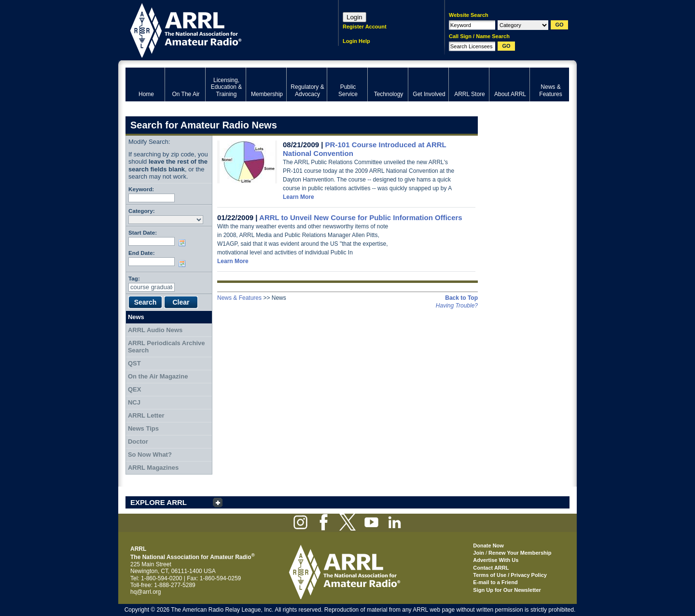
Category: (142, 211)
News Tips (143, 428)
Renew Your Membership (520, 553)
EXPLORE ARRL (159, 502)
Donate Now (488, 546)
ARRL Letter (146, 415)
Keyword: (141, 189)
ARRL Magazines (153, 468)
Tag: (134, 278)
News (136, 317)
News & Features (239, 298)
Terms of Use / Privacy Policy (510, 575)
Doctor (138, 441)
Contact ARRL (491, 568)
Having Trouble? (457, 306)
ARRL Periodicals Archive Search (167, 347)
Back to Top (461, 298)
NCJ (134, 402)
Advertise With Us (496, 560)
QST (134, 363)
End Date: (142, 253)
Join (479, 553)
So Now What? (150, 455)
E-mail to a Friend (495, 582)
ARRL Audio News (155, 330)
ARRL (219, 29)
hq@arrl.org (146, 592)
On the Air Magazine (158, 376)
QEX (134, 389)
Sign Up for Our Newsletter (507, 590)
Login (354, 17)
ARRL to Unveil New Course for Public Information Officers (361, 217)
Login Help (356, 41)
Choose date (184, 243)
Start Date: (143, 232)
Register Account (365, 27)
